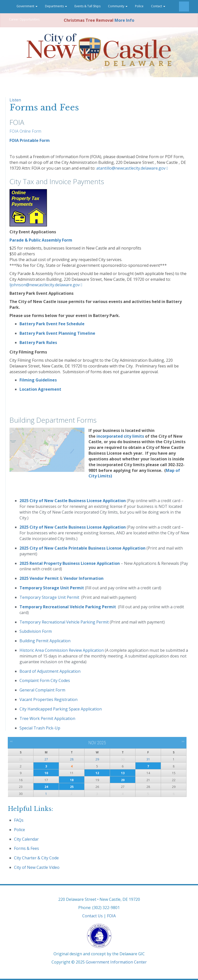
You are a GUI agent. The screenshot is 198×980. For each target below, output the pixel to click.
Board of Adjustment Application (50, 671)
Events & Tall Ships (87, 6)
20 (123, 780)
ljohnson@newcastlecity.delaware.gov (45, 285)
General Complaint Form (42, 690)
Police (139, 6)
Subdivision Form (36, 631)
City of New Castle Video (37, 867)
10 (46, 773)
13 (123, 773)
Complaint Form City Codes (45, 680)
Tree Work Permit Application (47, 718)
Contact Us (92, 916)
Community (118, 6)
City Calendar (26, 839)
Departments (56, 6)
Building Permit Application (45, 641)
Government (27, 6)
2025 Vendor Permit (40, 578)
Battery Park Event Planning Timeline (57, 333)
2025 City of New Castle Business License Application (73, 501)
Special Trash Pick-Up (40, 728)
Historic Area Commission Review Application (62, 650)
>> (183, 741)
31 (148, 759)
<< (11, 741)
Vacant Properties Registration (48, 699)
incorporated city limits (120, 436)
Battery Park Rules (38, 342)
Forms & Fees (26, 848)
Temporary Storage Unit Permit (52, 588)
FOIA (111, 916)
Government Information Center (116, 962)
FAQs (19, 820)
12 (97, 773)
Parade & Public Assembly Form (41, 240)
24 (46, 787)
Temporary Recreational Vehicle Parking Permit (68, 607)
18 (72, 780)
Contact (158, 6)
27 (46, 759)
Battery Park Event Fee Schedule (52, 324)
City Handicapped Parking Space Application (61, 709)
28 (72, 759)
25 (72, 787)
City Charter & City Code (36, 858)
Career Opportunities (24, 19)
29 (97, 759)
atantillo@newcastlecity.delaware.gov (131, 168)
